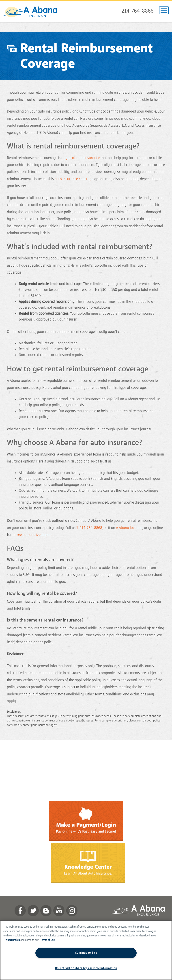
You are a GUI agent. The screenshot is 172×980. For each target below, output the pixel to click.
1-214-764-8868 (89, 528)
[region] (86, 950)
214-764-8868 (138, 11)
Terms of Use (47, 940)
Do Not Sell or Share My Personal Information (86, 968)
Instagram (72, 911)
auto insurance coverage (74, 179)
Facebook (20, 911)
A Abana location (129, 528)
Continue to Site (86, 953)
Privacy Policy (12, 940)
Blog (46, 911)
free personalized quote (34, 535)
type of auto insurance (82, 158)
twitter (33, 911)
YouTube (59, 911)
